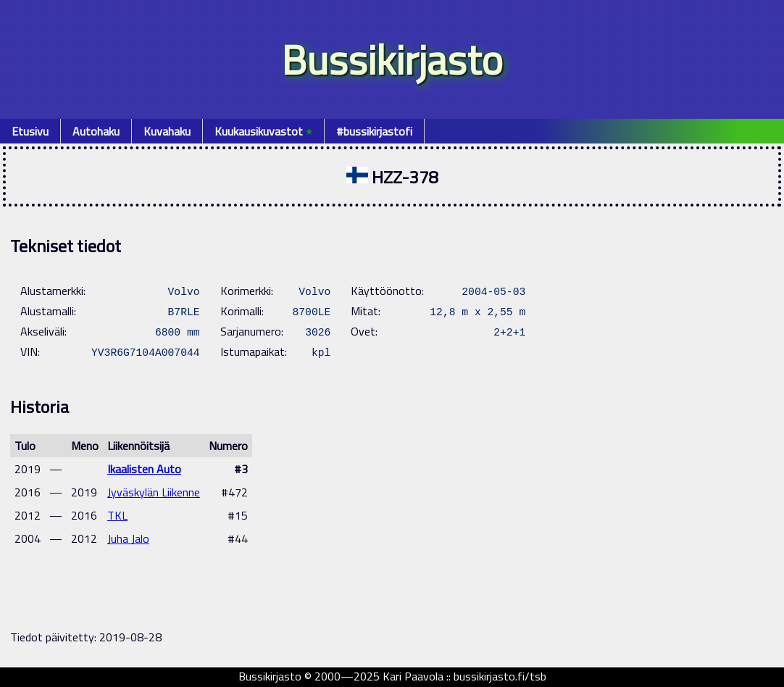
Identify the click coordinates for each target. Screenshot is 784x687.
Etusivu (30, 131)
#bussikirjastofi (374, 131)
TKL (117, 515)
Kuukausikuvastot (263, 131)
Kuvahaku (167, 131)
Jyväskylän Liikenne (154, 492)
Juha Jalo (128, 538)
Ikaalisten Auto (144, 469)
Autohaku (96, 131)
